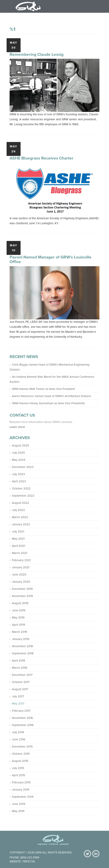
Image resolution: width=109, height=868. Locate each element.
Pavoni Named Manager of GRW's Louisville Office (51, 259)
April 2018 (19, 661)
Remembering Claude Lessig (37, 54)
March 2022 (20, 517)
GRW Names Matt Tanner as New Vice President (43, 389)
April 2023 (19, 481)
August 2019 (20, 603)
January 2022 (21, 524)
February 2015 (21, 782)
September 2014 (23, 797)
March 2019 (20, 632)
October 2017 (21, 682)
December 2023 (23, 467)
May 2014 (18, 811)
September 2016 (23, 725)
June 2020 (19, 574)
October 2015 (21, 754)
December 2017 (22, 675)
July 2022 (18, 510)
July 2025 (18, 453)
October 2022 (21, 488)
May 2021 (18, 539)
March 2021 (20, 553)
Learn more (18, 427)
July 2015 (18, 768)
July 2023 (18, 474)
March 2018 (20, 668)
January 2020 (21, 582)
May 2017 (18, 704)
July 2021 (18, 531)
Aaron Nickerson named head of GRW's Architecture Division (52, 396)
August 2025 (21, 445)
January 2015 (21, 790)
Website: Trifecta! (22, 862)
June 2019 (19, 610)
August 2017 (20, 689)
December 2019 (22, 589)
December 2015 (22, 747)
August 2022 (21, 503)
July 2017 (18, 696)
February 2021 (21, 560)
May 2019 (18, 617)
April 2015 (19, 775)
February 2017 (21, 711)
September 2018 (23, 653)
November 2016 (22, 718)
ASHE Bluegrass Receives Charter (42, 158)
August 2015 (20, 761)
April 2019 (19, 625)
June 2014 (19, 804)
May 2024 (19, 460)
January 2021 (21, 567)
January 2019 (21, 639)
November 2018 (22, 646)
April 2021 (19, 546)
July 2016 (18, 732)
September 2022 (23, 496)
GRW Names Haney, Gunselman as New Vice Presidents (48, 403)
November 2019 (22, 596)
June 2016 (19, 739)
